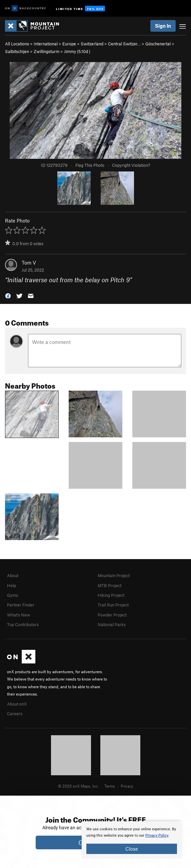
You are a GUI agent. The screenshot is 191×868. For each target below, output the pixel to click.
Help (11, 585)
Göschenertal (158, 44)
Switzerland (92, 44)
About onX (17, 704)
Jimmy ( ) (77, 51)
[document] (132, 840)
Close (132, 849)
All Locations (17, 44)
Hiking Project (111, 595)
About (13, 575)
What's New (18, 615)
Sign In (163, 26)
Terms (110, 786)
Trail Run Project (113, 605)
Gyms (12, 595)
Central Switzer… (124, 44)
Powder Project (112, 615)
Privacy (127, 786)
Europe (69, 44)
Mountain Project (114, 575)
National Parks (112, 624)
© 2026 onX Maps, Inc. (78, 786)
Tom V (29, 263)
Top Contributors (23, 624)
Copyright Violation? (131, 165)
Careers (15, 714)
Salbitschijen (17, 51)
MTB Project (109, 585)
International (46, 44)
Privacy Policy (157, 835)
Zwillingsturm (46, 51)
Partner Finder (21, 605)
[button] (8, 295)
